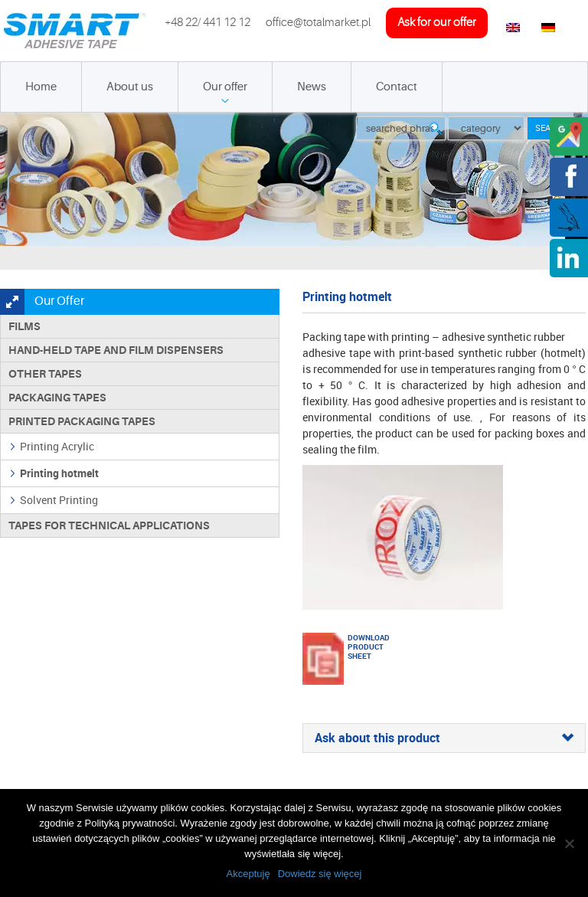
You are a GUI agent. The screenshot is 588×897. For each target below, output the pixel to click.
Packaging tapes (57, 398)
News (312, 87)
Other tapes (45, 374)
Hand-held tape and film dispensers (116, 350)
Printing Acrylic (57, 446)
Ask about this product (444, 738)
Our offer (225, 87)
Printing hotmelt (59, 473)
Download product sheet (367, 647)
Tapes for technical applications (109, 525)
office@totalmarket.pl (318, 23)
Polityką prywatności (130, 823)
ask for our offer (437, 23)
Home (41, 87)
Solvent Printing (59, 500)
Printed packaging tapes (82, 421)
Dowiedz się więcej (320, 874)
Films (24, 326)
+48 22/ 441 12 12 (207, 23)
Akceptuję (248, 874)
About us (130, 87)
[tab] (444, 738)
